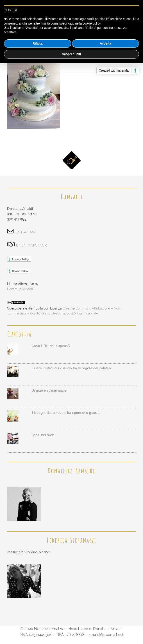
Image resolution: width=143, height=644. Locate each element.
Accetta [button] (106, 43)
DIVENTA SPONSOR (32, 245)
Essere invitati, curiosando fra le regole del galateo (71, 368)
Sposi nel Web (43, 435)
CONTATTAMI (25, 232)
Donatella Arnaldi (20, 289)
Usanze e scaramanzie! (49, 391)
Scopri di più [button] (71, 54)
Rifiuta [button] (38, 43)
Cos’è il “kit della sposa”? (51, 346)
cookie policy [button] (92, 23)
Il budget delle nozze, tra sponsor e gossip (66, 413)
